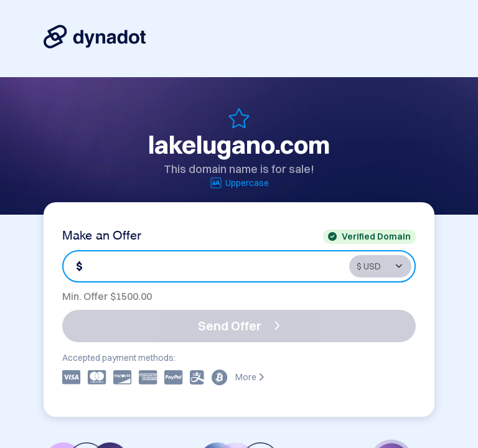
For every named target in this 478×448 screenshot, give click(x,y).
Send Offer (239, 326)
